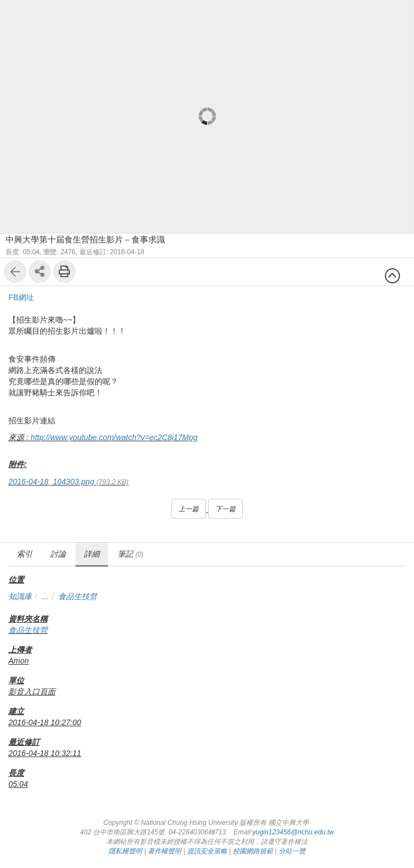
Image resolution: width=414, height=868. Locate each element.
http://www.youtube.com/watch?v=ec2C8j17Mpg (114, 437)
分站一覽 (292, 851)
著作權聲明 (164, 851)
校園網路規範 (253, 851)
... (45, 596)
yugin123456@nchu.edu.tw (293, 832)
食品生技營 (78, 596)
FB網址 (21, 297)
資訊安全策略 (207, 851)
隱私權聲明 (125, 851)
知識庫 (20, 596)
